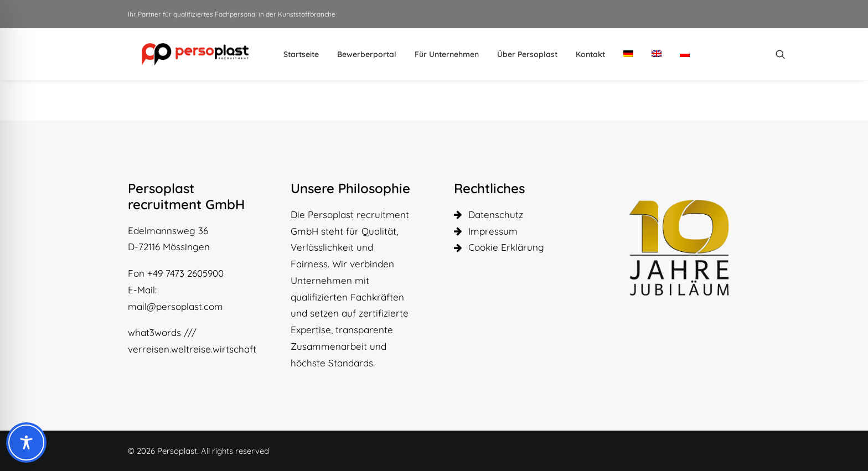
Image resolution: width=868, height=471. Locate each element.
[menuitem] (287, 54)
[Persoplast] (181, 54)
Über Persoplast (513, 54)
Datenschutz (496, 214)
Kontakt (576, 54)
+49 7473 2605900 (185, 273)
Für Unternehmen (432, 54)
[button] (766, 54)
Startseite (287, 54)
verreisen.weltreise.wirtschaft (192, 349)
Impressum (493, 231)
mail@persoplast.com (175, 306)
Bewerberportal (352, 54)
